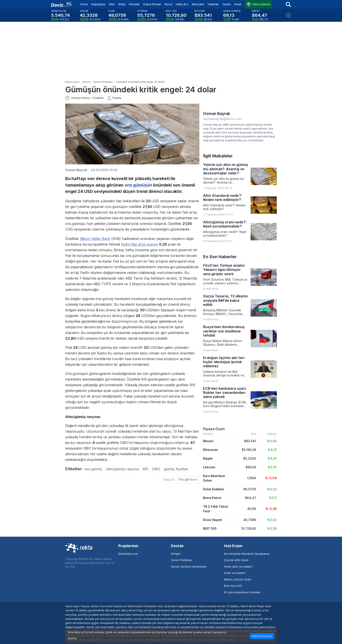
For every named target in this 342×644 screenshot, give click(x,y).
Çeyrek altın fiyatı (236, 560)
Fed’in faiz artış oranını (139, 244)
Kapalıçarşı (98, 4)
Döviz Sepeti (213, 520)
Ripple (208, 458)
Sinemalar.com (128, 554)
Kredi (238, 4)
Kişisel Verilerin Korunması (189, 566)
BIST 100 (210, 529)
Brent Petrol (212, 498)
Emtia (122, 4)
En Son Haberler (220, 257)
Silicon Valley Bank (95, 239)
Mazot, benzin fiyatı (238, 579)
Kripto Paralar (152, 4)
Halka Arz (182, 4)
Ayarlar (72, 638)
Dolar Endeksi (214, 489)
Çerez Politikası (182, 560)
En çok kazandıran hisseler (242, 592)
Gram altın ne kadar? (238, 566)
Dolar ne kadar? (235, 573)
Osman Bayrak (76, 170)
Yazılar (227, 4)
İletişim (176, 554)
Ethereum (210, 450)
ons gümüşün (138, 185)
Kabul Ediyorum (262, 636)
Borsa (168, 4)
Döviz (84, 4)
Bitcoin (208, 441)
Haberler (213, 4)
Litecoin (209, 467)
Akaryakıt (198, 4)
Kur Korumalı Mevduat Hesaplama (247, 554)
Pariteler (134, 4)
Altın (112, 4)
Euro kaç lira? (233, 586)
